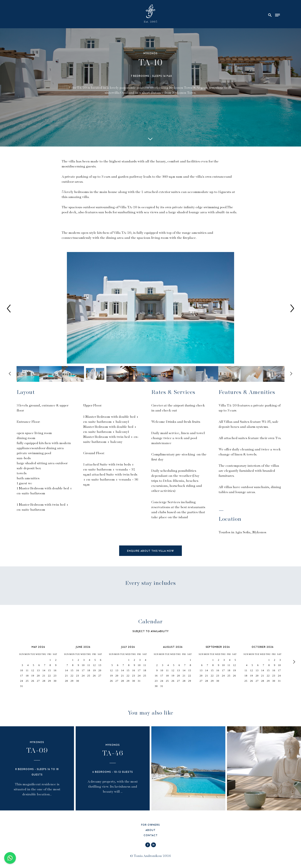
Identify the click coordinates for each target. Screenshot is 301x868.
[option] (150, 308)
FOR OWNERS (150, 825)
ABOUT (150, 830)
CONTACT (151, 836)
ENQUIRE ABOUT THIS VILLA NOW (150, 551)
